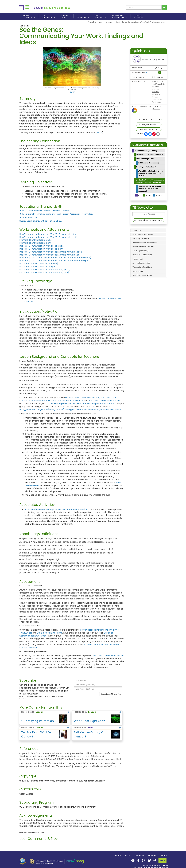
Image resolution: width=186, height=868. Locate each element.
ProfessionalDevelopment (120, 16)
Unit (147, 73)
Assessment (138, 271)
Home (118, 856)
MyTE (162, 861)
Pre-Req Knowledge (141, 251)
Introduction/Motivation (142, 255)
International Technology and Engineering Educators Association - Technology (56, 214)
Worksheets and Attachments (145, 243)
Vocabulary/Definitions (142, 267)
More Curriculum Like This (143, 247)
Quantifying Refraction (146, 167)
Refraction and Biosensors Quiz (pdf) (38, 267)
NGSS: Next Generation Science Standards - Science (44, 211)
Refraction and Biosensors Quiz (104, 401)
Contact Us (139, 856)
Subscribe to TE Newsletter (111, 694)
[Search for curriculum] (164, 7)
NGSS (99, 133)
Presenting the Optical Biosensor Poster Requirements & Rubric (83, 404)
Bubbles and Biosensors (149, 163)
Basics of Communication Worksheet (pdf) (41, 249)
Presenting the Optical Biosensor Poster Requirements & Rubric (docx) (55, 258)
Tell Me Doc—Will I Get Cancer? (150, 155)
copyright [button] (72, 92)
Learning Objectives (141, 239)
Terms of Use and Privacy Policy (155, 865)
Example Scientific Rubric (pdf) (35, 243)
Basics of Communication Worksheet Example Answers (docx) (51, 252)
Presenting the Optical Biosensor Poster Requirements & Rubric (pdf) (55, 261)
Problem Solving (156, 96)
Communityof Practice (139, 16)
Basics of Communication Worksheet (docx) (42, 246)
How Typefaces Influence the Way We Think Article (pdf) (48, 237)
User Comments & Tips (142, 275)
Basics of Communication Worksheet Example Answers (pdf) (50, 255)
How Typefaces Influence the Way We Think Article (91, 398)
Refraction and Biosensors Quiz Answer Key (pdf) (44, 272)
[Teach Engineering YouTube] (132, 860)
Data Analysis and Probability (159, 83)
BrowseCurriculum (29, 16)
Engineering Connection (143, 235)
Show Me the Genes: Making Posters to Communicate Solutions (149, 189)
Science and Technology (158, 101)
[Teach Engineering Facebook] (138, 860)
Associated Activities (141, 263)
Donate (163, 856)
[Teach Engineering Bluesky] (148, 860)
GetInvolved (101, 16)
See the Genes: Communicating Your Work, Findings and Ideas (150, 181)
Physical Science (156, 88)
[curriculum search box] (144, 7)
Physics (156, 92)
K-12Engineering (48, 16)
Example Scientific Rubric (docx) (36, 240)
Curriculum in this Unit (148, 145)
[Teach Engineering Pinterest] (154, 860)
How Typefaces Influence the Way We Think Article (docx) (49, 234)
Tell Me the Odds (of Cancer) (146, 151)
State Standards (28, 217)
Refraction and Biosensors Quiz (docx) (39, 264)
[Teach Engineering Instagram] (143, 860)
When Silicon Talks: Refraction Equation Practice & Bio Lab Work (150, 173)
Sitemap (152, 856)
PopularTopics (66, 16)
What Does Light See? (146, 159)
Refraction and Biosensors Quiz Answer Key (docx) (45, 270)
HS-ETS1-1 (156, 109)
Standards (83, 17)
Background (138, 259)
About (127, 856)
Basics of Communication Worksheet (64, 401)
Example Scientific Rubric (32, 401)
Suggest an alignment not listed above (41, 221)
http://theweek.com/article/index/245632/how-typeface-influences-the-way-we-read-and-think (70, 409)
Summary (137, 230)
